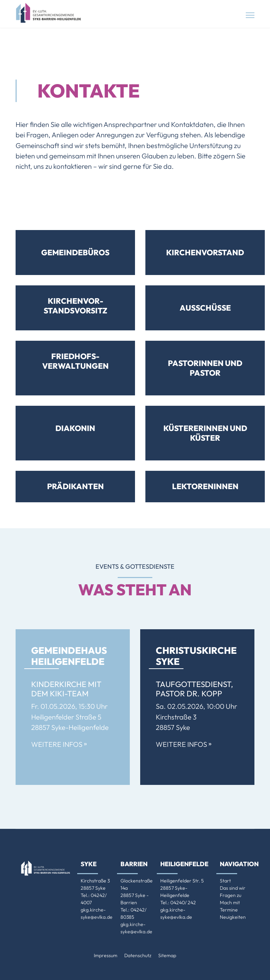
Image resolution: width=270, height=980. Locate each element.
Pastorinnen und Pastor (205, 368)
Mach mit (230, 903)
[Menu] (250, 15)
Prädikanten (75, 486)
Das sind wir (233, 888)
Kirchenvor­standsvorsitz (75, 306)
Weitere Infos (59, 744)
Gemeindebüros (75, 252)
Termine (229, 910)
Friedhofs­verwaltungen (75, 361)
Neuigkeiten (233, 917)
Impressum (106, 955)
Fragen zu (231, 895)
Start (225, 881)
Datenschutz (138, 955)
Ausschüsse (205, 308)
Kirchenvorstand (205, 252)
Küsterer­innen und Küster (205, 433)
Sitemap (167, 955)
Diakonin (75, 428)
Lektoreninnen (205, 486)
